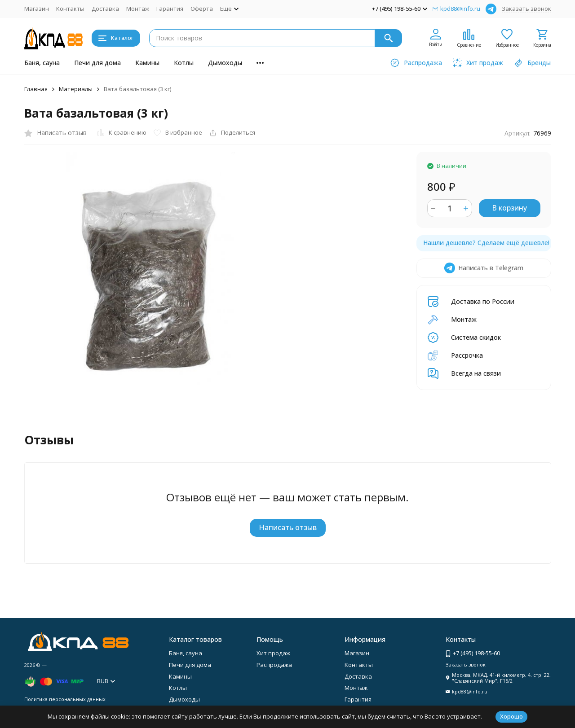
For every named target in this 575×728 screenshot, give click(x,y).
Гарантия (170, 9)
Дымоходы (225, 63)
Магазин (37, 9)
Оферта (202, 9)
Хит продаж (273, 653)
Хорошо (511, 716)
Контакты (70, 9)
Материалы (76, 89)
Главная (36, 89)
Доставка (105, 9)
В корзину (509, 208)
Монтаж (138, 9)
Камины (147, 63)
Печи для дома (97, 63)
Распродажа (274, 665)
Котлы (184, 63)
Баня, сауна (42, 63)
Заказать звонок (526, 9)
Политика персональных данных (65, 699)
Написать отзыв (288, 527)
